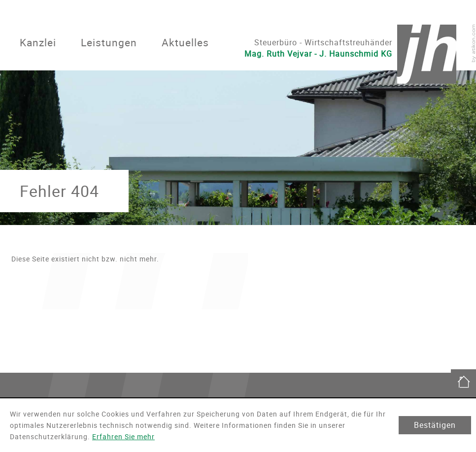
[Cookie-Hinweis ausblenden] (435, 425)
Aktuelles (185, 42)
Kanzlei (38, 42)
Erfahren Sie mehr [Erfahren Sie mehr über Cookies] (123, 436)
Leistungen (109, 42)
